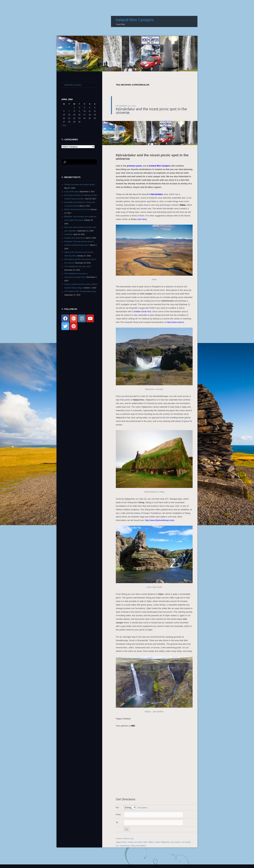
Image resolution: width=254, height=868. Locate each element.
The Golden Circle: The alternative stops (80, 291)
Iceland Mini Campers (135, 20)
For (117, 808)
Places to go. (129, 839)
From (118, 814)
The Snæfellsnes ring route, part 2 (78, 266)
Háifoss (151, 842)
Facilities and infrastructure (75, 238)
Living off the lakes (72, 192)
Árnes (124, 842)
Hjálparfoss (165, 842)
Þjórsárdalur (157, 194)
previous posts (134, 166)
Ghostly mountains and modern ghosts (80, 184)
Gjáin (145, 842)
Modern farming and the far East (77, 209)
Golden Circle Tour (142, 311)
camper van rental (135, 842)
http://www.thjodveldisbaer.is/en (160, 520)
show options (143, 808)
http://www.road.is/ (175, 322)
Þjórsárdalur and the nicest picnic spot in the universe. (151, 111)
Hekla (183, 205)
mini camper (175, 842)
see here (142, 219)
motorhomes (125, 846)
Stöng (133, 846)
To (117, 822)
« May (64, 125)
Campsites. (69, 234)
